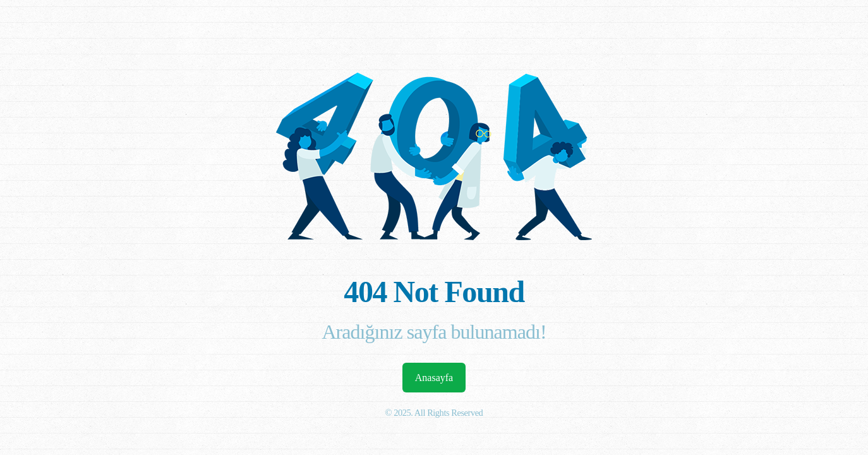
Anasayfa (434, 378)
